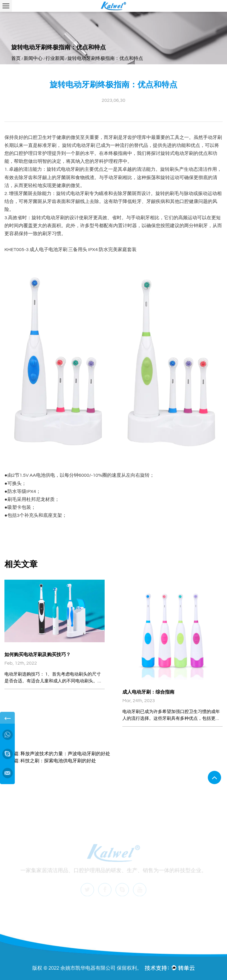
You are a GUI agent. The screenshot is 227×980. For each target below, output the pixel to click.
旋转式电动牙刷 (79, 145)
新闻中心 (33, 58)
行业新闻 (55, 58)
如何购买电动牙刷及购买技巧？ (38, 655)
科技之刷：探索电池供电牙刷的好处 (58, 761)
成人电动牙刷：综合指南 (148, 692)
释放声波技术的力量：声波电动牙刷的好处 (65, 754)
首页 (16, 58)
